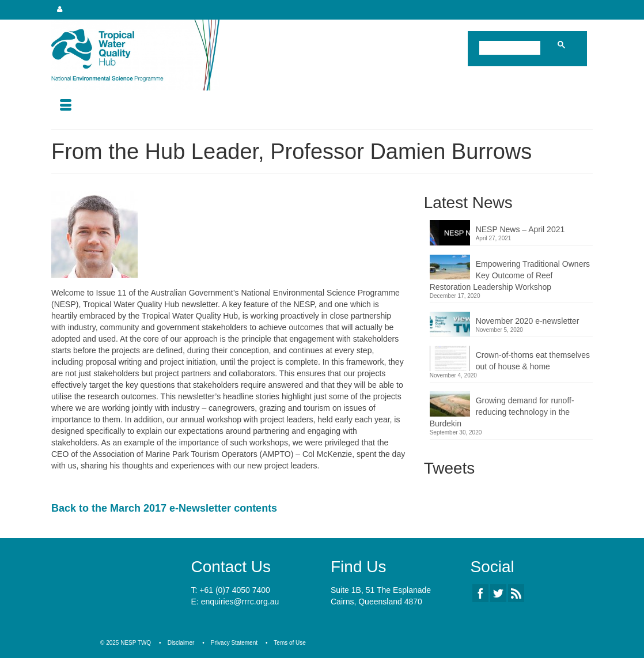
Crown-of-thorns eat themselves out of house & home (533, 361)
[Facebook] (480, 593)
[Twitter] (498, 593)
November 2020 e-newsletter (528, 321)
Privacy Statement (234, 643)
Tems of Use (290, 643)
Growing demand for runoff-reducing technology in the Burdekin (502, 412)
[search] (512, 49)
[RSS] (516, 593)
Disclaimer (181, 643)
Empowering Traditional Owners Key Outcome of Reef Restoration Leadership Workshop (510, 275)
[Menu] (66, 106)
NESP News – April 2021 (520, 229)
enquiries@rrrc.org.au (240, 602)
